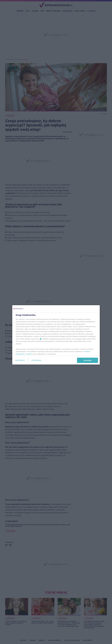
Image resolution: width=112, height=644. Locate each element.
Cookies (29, 354)
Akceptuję (87, 360)
